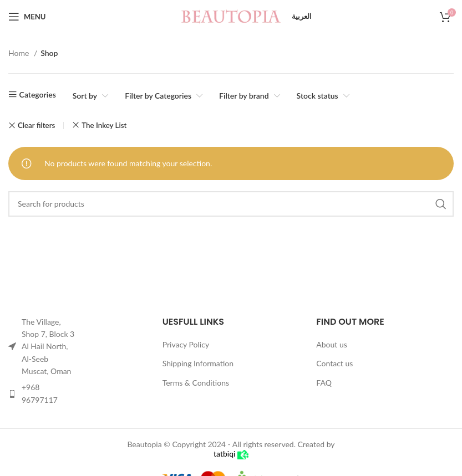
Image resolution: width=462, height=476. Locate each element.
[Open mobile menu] (27, 17)
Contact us (334, 363)
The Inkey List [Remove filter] (104, 125)
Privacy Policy (186, 344)
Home (20, 53)
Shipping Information (198, 363)
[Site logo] (231, 16)
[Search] (231, 204)
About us (332, 344)
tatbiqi (231, 454)
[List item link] (43, 394)
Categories (38, 94)
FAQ (324, 383)
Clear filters (36, 126)
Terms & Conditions (196, 383)
